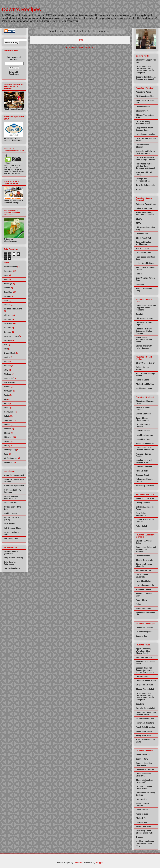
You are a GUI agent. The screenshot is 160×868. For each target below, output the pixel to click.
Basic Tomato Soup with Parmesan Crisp (145, 214)
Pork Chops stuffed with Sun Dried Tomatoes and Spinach (146, 166)
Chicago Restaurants (13, 309)
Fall (6, 345)
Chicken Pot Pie (143, 111)
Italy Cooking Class (12, 528)
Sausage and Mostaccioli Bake (143, 180)
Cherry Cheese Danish (145, 363)
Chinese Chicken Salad (146, 681)
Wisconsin (9, 462)
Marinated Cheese (144, 589)
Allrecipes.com (10, 267)
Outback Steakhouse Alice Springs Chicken (145, 159)
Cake (6, 300)
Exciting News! (10, 513)
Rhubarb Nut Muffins (145, 384)
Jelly (6, 370)
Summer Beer (142, 636)
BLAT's (139, 219)
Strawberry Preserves (145, 486)
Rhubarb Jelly (142, 471)
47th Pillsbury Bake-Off (14, 486)
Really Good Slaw (143, 735)
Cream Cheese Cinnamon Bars (143, 419)
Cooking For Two (11, 336)
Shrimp (7, 433)
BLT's (138, 223)
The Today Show (11, 539)
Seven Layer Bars (143, 826)
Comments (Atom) (86, 47)
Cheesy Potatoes (143, 503)
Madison (8, 374)
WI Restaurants (11, 458)
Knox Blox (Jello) (143, 581)
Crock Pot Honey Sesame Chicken (143, 123)
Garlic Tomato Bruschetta (142, 576)
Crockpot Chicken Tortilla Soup (144, 243)
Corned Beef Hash (144, 414)
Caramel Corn (142, 759)
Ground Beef (10, 353)
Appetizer (8, 271)
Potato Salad (141, 526)
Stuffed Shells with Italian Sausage (144, 347)
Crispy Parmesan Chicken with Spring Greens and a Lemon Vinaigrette (145, 69)
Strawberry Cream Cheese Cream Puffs (145, 832)
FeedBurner (14, 74)
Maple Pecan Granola (145, 443)
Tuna (6, 454)
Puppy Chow (141, 600)
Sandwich (8, 420)
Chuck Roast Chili (144, 238)
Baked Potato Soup (144, 208)
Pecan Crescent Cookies (143, 804)
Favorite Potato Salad (145, 719)
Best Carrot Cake (143, 755)
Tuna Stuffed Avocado (145, 185)
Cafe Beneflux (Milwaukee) (10, 563)
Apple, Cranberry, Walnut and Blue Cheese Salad (143, 651)
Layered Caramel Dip (145, 585)
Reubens (140, 274)
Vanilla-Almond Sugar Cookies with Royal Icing (145, 843)
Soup (6, 445)
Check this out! (11, 503)
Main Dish (8, 378)
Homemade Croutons (145, 723)
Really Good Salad (144, 731)
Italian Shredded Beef (145, 263)
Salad (6, 416)
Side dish (8, 437)
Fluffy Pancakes (143, 431)
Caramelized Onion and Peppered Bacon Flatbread (146, 308)
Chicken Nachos (143, 556)
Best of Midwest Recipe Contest (11, 497)
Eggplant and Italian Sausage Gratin (144, 129)
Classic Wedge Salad (145, 689)
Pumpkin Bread (143, 380)
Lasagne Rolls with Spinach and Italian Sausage (144, 331)
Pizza (6, 403)
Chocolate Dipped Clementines (144, 775)
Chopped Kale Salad (145, 685)
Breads (7, 288)
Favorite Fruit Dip (143, 570)
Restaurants (9, 412)
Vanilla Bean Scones (145, 388)
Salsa (138, 604)
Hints (6, 361)
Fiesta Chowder (143, 248)
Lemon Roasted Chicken (143, 146)
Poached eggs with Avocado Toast (144, 461)
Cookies (8, 332)
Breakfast (8, 292)
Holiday (7, 366)
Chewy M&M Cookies (145, 769)
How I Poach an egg (144, 435)
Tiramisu (140, 837)
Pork (6, 408)
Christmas (8, 324)
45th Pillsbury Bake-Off (14, 475)
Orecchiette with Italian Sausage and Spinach (146, 78)
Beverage (8, 284)
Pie (5, 399)
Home (80, 40)
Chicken (8, 315)
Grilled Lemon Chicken (146, 134)
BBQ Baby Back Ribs (145, 96)
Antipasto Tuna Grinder (146, 204)
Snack (7, 441)
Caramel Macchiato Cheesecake (144, 764)
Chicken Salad (142, 234)
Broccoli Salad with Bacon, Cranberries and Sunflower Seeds (145, 670)
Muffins (7, 387)
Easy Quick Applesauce (141, 514)
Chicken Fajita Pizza (145, 318)
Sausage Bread (142, 475)
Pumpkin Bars (142, 814)
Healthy (7, 357)
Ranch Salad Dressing (145, 727)
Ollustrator (78, 863)
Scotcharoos (141, 822)
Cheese (7, 305)
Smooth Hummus (143, 608)
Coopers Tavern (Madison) (11, 552)
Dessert (7, 340)
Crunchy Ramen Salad (145, 708)
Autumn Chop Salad (145, 657)
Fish (6, 349)
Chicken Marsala (143, 107)
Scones (7, 424)
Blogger (99, 863)
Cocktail (8, 328)
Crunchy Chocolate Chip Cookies (144, 787)
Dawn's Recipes (21, 9)
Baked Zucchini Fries (145, 498)
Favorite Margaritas (144, 632)
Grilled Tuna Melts (144, 253)
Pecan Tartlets (142, 810)
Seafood (8, 429)
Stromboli (140, 284)
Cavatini (139, 314)
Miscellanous (10, 382)
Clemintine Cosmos (144, 628)
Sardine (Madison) (12, 568)
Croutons (140, 704)
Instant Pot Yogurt (144, 439)
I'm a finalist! (10, 524)
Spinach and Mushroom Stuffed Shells (144, 340)
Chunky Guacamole (144, 560)
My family (8, 391)
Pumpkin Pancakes (144, 467)
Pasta (6, 395)
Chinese (8, 319)
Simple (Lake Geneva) (13, 558)
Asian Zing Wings (143, 92)
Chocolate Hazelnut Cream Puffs (144, 781)
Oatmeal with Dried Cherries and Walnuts (145, 449)
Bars (6, 275)
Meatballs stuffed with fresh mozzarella (145, 152)
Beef (6, 279)
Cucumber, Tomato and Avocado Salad (146, 713)
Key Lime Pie (142, 799)
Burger (7, 296)
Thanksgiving (10, 450)
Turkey (139, 189)
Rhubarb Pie (141, 818)
